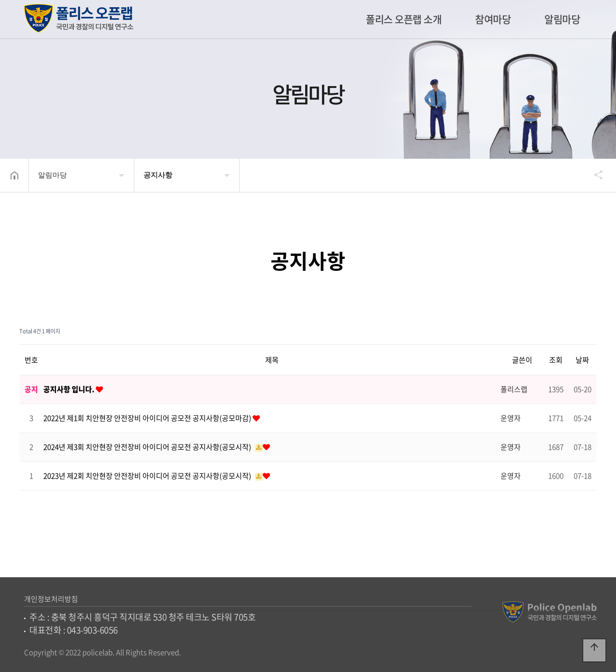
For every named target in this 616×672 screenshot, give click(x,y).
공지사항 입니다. (70, 389)
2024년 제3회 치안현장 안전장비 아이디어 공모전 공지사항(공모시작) (148, 447)
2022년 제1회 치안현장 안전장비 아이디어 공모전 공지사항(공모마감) (148, 418)
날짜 (582, 360)
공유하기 (594, 175)
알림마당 (562, 19)
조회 (556, 360)
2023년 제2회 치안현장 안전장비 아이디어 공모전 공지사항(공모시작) (148, 476)
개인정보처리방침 (51, 599)
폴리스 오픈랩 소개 (404, 19)
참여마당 (493, 19)
